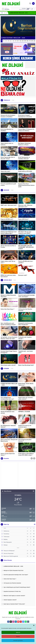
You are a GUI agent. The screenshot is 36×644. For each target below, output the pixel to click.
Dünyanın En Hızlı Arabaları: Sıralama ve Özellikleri (8, 116)
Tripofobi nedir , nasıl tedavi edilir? (26, 352)
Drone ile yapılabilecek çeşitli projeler (8, 185)
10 (17, 41)
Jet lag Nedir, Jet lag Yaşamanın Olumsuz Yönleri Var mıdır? (9, 338)
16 (28, 41)
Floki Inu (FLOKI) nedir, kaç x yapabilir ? (26, 262)
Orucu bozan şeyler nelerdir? (8, 365)
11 (19, 41)
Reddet (18, 636)
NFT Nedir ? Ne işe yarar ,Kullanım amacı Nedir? (25, 233)
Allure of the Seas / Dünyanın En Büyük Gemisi (9, 440)
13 (22, 41)
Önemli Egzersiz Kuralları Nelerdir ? (25, 440)
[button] (34, 625)
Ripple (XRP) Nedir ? (24, 219)
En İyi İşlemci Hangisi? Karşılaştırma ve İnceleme (25, 116)
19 (33, 41)
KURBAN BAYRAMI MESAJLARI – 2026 (19, 13)
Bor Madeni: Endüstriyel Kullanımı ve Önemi (25, 144)
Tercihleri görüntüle (18, 641)
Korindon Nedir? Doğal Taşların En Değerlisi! (9, 352)
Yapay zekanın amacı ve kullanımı (7, 144)
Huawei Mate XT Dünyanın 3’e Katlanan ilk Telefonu (26, 130)
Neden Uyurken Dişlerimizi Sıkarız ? (8, 454)
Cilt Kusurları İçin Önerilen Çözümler (25, 310)
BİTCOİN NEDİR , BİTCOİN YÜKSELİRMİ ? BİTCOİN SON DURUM (26, 247)
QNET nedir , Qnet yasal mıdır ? (9, 205)
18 (31, 41)
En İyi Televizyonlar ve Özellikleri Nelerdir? (24, 158)
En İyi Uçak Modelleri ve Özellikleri (7, 130)
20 (34, 41)
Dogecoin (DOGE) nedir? (7, 219)
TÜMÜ (13, 100)
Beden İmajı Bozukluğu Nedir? (26, 365)
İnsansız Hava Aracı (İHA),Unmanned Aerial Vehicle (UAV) (26, 185)
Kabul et (18, 632)
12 (21, 41)
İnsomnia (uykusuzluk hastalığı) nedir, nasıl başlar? (26, 296)
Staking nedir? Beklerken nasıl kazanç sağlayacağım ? (9, 233)
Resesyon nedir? (23, 275)
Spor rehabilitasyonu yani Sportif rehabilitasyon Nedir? (8, 324)
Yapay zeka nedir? (5, 171)
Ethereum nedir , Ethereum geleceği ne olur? (25, 206)
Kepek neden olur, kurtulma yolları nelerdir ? (26, 398)
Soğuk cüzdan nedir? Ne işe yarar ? (8, 262)
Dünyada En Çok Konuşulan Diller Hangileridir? (26, 324)
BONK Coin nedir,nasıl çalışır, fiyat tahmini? (8, 276)
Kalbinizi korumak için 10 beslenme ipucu (25, 426)
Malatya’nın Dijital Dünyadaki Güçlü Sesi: (8, 296)
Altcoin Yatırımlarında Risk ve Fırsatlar (8, 246)
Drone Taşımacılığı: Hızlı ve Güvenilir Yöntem (8, 158)
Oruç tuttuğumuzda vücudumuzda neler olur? (7, 398)
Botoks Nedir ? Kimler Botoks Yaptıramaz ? (26, 384)
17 (29, 41)
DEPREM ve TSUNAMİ (24, 412)
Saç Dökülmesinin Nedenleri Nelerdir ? (8, 426)
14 (24, 41)
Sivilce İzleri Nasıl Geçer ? (7, 309)
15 (26, 41)
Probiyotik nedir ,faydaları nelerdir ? (25, 338)
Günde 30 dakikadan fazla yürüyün (8, 412)
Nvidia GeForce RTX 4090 (25, 171)
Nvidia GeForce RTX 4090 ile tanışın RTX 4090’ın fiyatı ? (26, 454)
